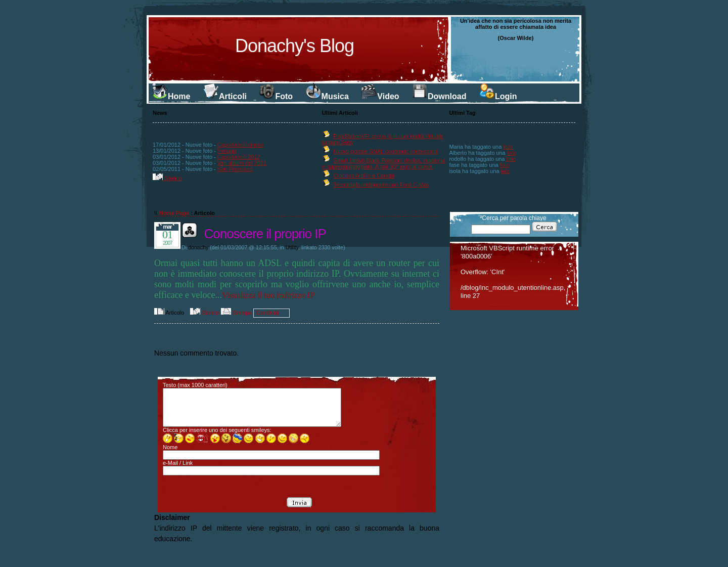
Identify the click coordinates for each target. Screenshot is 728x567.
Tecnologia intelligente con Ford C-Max (381, 185)
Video (380, 96)
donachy (198, 247)
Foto (276, 96)
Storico (167, 178)
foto (508, 147)
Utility (292, 247)
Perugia (227, 151)
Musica (327, 96)
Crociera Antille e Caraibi (364, 176)
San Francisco (235, 169)
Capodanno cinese (241, 145)
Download (439, 96)
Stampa (236, 313)
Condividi (268, 313)
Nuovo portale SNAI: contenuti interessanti (385, 151)
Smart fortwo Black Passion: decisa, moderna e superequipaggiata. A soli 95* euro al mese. (384, 163)
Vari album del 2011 (242, 163)
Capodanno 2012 (239, 157)
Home (171, 96)
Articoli (225, 96)
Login (498, 96)
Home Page (174, 213)
